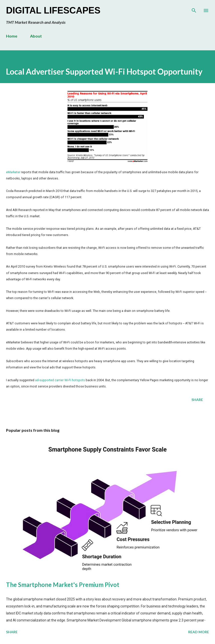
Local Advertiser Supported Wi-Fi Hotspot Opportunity (104, 71)
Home (12, 36)
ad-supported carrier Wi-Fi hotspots (60, 380)
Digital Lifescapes (53, 10)
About (36, 36)
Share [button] (197, 400)
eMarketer (13, 172)
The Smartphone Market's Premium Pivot (63, 585)
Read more (199, 632)
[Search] (194, 9)
